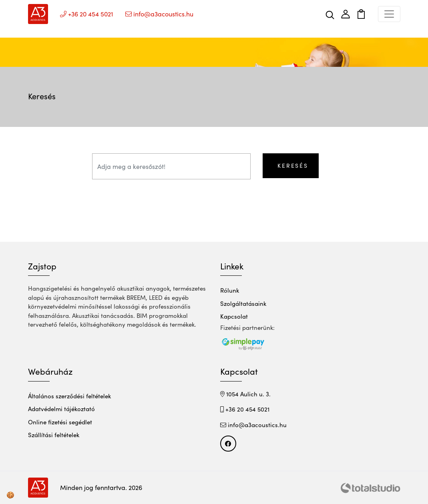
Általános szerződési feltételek (69, 396)
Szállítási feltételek (54, 435)
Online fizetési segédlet (60, 422)
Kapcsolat (234, 316)
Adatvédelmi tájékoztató (61, 409)
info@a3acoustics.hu (253, 425)
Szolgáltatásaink (243, 303)
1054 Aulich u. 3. (245, 394)
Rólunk (230, 290)
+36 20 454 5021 (245, 409)
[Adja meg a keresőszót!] (172, 166)
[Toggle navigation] (389, 14)
